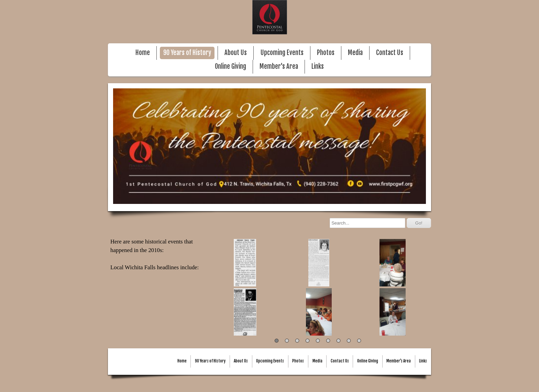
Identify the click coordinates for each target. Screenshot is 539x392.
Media (355, 53)
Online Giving (230, 67)
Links (318, 67)
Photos (326, 53)
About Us (236, 53)
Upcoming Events (282, 53)
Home (143, 53)
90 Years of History (187, 53)
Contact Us (390, 53)
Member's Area (279, 67)
